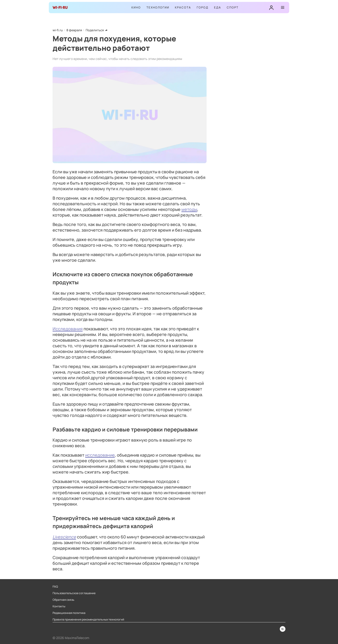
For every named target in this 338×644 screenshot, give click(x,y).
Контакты (59, 606)
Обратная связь (63, 600)
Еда (218, 7)
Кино (136, 7)
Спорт (233, 7)
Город (203, 7)
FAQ (55, 587)
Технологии (158, 7)
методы (189, 209)
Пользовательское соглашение (74, 593)
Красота (183, 7)
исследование (100, 455)
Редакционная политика (69, 613)
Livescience (64, 537)
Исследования (68, 329)
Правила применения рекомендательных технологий (88, 620)
